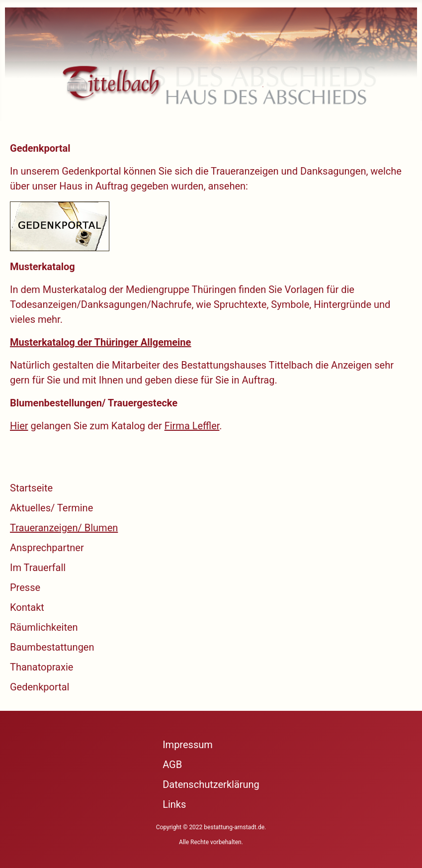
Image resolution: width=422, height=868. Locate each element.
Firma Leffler (192, 426)
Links (174, 804)
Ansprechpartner (47, 548)
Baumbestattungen (52, 647)
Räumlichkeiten (44, 627)
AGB (172, 765)
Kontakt (27, 607)
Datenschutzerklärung (211, 784)
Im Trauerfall (38, 568)
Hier (19, 426)
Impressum (188, 745)
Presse (25, 587)
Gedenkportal (40, 687)
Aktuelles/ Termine (51, 508)
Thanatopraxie (42, 667)
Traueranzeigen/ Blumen (64, 528)
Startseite (31, 488)
